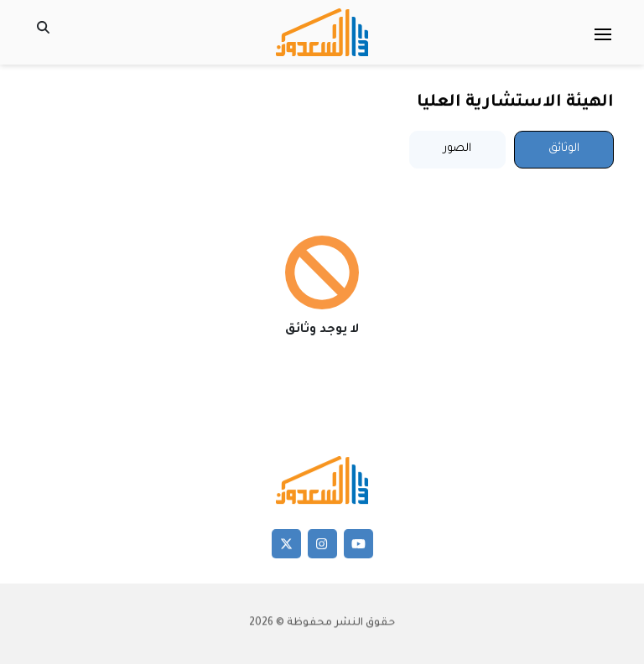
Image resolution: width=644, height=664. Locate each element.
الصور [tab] (457, 149)
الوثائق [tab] (564, 149)
